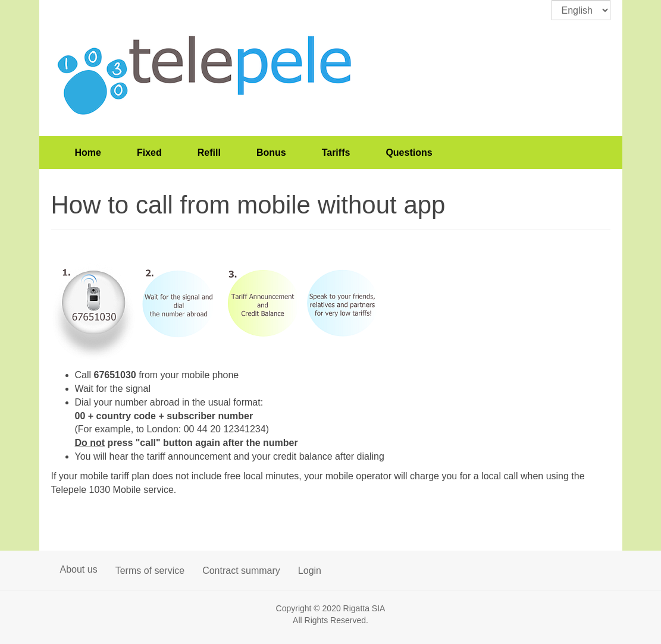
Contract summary (241, 571)
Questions (409, 153)
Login (310, 571)
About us (79, 569)
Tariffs (336, 153)
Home (88, 153)
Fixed (149, 153)
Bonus (271, 153)
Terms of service (150, 571)
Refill (209, 153)
